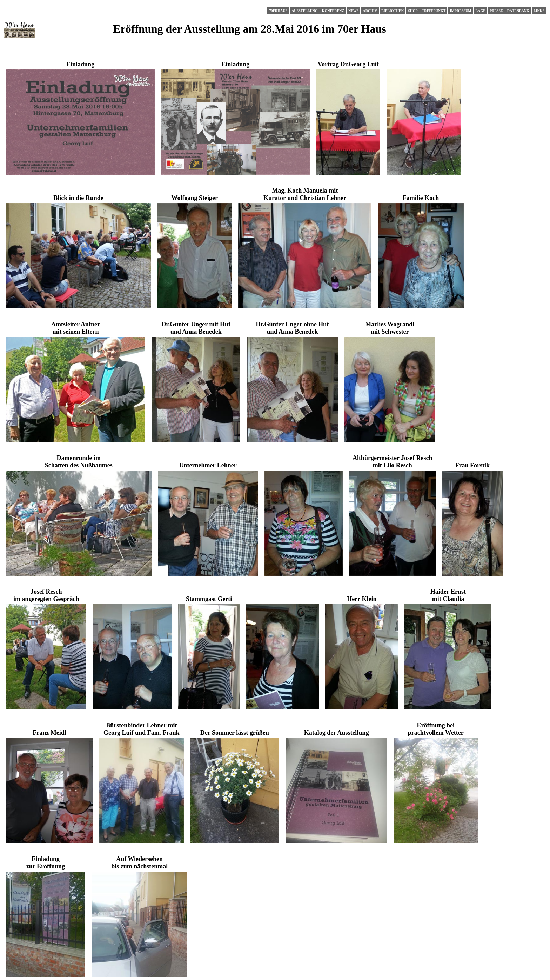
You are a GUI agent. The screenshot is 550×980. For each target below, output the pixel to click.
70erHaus (278, 11)
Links (539, 11)
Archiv (370, 11)
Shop (413, 11)
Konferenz (333, 11)
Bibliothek (393, 11)
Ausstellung (304, 11)
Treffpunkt (434, 11)
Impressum (460, 11)
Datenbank (518, 11)
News (353, 11)
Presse (496, 11)
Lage (481, 11)
